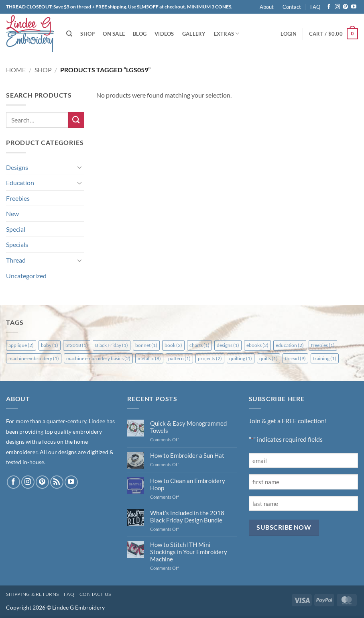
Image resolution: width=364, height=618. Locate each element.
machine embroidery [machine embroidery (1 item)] (34, 358)
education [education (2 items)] (290, 345)
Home (16, 70)
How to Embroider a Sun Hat (187, 455)
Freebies (18, 198)
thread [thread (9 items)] (295, 358)
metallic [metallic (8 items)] (149, 358)
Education (20, 183)
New (12, 213)
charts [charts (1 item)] (199, 345)
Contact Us (95, 594)
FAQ (315, 7)
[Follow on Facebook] (329, 7)
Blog (140, 34)
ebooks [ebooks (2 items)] (257, 345)
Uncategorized (26, 276)
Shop (87, 34)
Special (16, 229)
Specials (17, 244)
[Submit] (76, 120)
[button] (289, 34)
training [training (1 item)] (325, 358)
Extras (227, 34)
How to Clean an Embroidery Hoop (188, 484)
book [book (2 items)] (173, 345)
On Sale (114, 34)
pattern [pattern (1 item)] (179, 358)
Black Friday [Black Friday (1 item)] (112, 345)
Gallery (194, 34)
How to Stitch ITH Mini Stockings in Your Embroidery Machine (189, 552)
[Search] (69, 34)
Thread (16, 260)
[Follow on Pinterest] (345, 7)
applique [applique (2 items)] (21, 345)
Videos (164, 34)
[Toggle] (79, 167)
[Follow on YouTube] (354, 7)
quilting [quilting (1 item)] (241, 358)
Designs (17, 167)
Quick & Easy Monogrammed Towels (188, 427)
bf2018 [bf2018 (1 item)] (77, 345)
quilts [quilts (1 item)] (268, 358)
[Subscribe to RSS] (57, 482)
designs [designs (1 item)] (228, 345)
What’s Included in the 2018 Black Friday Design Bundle (187, 516)
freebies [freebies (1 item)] (323, 345)
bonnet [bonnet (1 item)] (146, 345)
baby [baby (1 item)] (50, 345)
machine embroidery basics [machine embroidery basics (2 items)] (98, 358)
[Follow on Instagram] (337, 7)
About (267, 7)
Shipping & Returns (33, 594)
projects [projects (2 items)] (210, 358)
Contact (292, 7)
